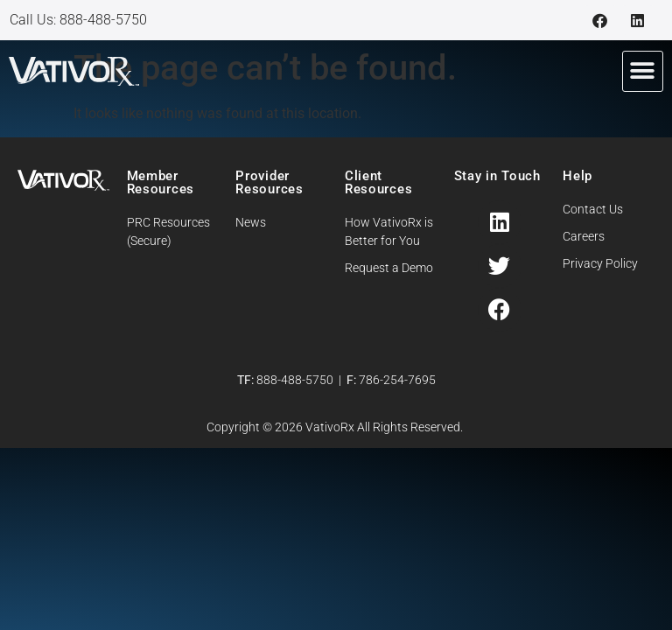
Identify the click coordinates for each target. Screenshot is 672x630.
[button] (643, 71)
